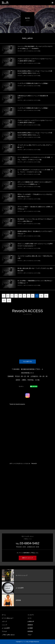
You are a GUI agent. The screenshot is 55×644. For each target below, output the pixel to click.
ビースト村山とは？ (8, 618)
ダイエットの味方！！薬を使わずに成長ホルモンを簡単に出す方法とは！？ (35, 208)
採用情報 (30, 631)
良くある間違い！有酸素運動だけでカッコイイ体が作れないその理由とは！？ (35, 282)
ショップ (4, 625)
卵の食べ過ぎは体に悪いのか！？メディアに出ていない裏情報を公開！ (35, 269)
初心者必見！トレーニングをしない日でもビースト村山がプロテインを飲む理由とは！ (35, 220)
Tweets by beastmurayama (17, 404)
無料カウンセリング (27, 558)
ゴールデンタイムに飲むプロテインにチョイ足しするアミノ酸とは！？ (35, 146)
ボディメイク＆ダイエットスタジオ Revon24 (23, 463)
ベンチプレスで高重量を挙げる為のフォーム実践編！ (33, 83)
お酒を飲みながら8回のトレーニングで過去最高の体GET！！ (33, 97)
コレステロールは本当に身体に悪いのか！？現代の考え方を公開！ (35, 257)
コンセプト (31, 615)
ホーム (4, 615)
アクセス (4, 631)
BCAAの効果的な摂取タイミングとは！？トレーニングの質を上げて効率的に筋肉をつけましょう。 (35, 72)
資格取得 (30, 625)
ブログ (29, 635)
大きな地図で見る (28, 361)
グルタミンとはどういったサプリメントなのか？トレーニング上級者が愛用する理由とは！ (35, 60)
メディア (4, 621)
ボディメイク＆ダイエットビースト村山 (32, 51)
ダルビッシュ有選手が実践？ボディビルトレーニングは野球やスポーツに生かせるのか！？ (35, 245)
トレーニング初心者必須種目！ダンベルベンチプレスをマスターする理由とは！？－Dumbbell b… (35, 47)
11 (46, 296)
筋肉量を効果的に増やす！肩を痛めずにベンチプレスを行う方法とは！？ (35, 232)
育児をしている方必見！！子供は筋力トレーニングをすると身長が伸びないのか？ (35, 195)
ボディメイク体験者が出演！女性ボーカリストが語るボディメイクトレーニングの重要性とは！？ (35, 183)
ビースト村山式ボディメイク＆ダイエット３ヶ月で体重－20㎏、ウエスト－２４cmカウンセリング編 (35, 171)
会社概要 (30, 628)
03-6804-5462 (30, 543)
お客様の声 (31, 621)
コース (29, 618)
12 (4, 300)
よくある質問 (6, 628)
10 (41, 296)
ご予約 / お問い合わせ (8, 635)
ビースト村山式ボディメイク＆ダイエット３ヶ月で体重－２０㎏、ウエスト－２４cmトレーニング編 (35, 158)
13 (9, 300)
